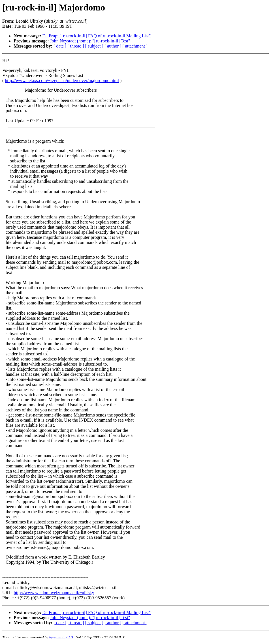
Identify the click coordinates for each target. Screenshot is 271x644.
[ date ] (60, 46)
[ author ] (113, 46)
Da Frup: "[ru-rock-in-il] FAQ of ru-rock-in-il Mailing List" (96, 36)
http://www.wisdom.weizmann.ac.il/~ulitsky (54, 593)
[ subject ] (94, 46)
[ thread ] (76, 46)
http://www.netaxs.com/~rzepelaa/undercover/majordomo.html (62, 80)
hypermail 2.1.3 (61, 637)
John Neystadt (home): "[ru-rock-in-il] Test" (90, 41)
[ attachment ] (135, 46)
